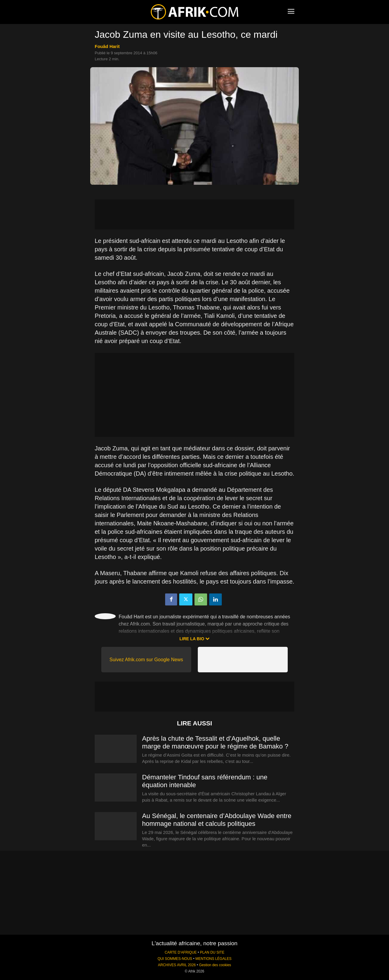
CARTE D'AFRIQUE (181, 952)
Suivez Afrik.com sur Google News (146, 660)
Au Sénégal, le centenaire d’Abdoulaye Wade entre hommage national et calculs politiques (217, 820)
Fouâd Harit (107, 46)
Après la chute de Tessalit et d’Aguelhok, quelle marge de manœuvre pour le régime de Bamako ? (215, 742)
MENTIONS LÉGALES (213, 959)
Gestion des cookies (215, 965)
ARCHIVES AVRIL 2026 (177, 965)
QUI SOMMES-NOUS (175, 959)
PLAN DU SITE (212, 952)
